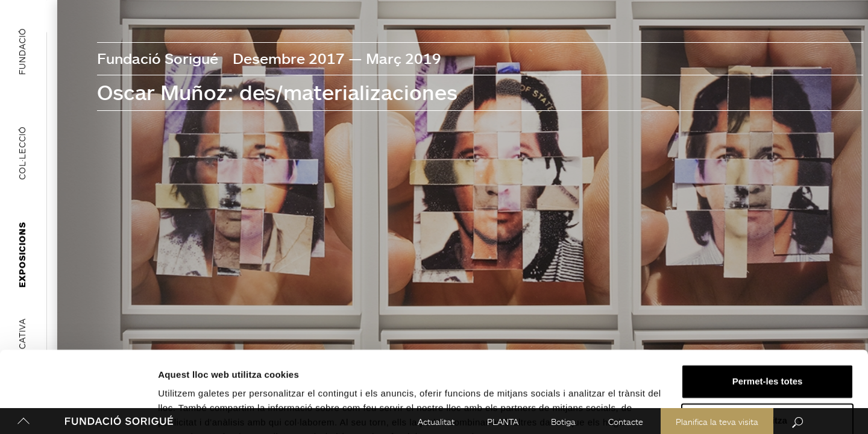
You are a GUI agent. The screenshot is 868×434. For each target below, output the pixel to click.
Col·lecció (22, 153)
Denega (767, 401)
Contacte (624, 422)
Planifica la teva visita (715, 422)
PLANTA (501, 422)
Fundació (22, 51)
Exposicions (22, 255)
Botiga (561, 422)
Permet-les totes (768, 322)
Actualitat (434, 422)
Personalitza (768, 361)
